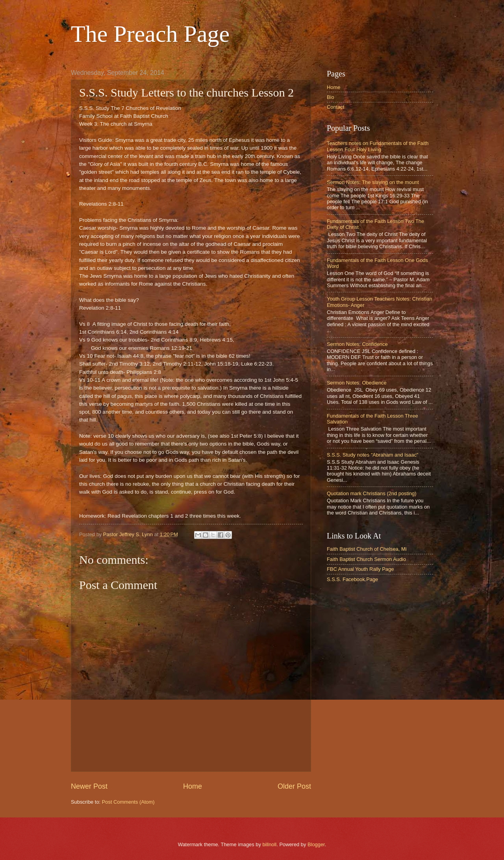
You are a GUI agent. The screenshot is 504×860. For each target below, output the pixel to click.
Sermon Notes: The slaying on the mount (373, 182)
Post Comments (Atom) (128, 802)
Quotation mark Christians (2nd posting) (372, 493)
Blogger (316, 844)
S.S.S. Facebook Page (352, 579)
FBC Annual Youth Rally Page (360, 569)
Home (193, 786)
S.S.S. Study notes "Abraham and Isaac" (372, 455)
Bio (331, 97)
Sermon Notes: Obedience (357, 383)
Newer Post (89, 786)
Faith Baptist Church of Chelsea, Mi (367, 549)
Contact (335, 107)
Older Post (294, 786)
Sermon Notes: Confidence (357, 344)
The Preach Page (150, 34)
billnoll (269, 844)
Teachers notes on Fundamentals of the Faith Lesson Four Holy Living (378, 146)
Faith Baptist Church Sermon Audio (366, 559)
